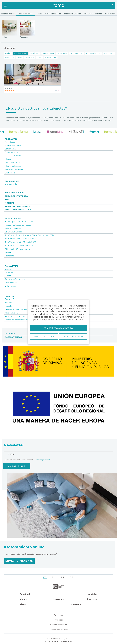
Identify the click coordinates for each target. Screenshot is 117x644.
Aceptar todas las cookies (58, 328)
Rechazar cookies (73, 336)
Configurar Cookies (44, 336)
